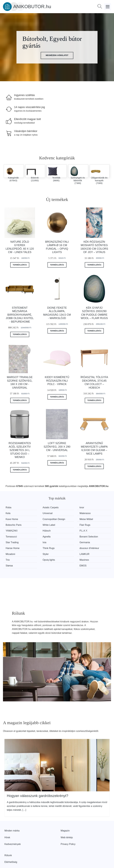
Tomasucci (96, 528)
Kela (92, 507)
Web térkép (67, 822)
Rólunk (8, 840)
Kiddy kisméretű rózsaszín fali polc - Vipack (57, 381)
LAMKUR (67, 545)
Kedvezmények (13, 828)
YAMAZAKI (13, 528)
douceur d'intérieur (100, 539)
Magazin (65, 815)
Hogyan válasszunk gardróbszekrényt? (38, 780)
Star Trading (69, 534)
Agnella (11, 534)
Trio (92, 545)
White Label (69, 522)
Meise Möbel (13, 522)
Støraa (66, 550)
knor (64, 507)
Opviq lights (13, 550)
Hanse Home (41, 539)
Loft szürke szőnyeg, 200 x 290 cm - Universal (57, 447)
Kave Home (68, 513)
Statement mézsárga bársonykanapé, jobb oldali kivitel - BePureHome (20, 315)
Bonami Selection (44, 534)
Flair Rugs (95, 522)
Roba (9, 507)
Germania (12, 539)
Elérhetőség (11, 846)
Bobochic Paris (42, 522)
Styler (37, 545)
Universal (12, 513)
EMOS (93, 550)
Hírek (7, 822)
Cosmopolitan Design (97, 515)
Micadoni (11, 545)
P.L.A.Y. (66, 528)
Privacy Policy (68, 828)
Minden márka (12, 815)
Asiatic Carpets (42, 507)
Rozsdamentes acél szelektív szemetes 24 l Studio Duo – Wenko (20, 450)
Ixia (92, 534)
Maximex (39, 550)
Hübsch (38, 528)
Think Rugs (68, 539)
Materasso (40, 513)
